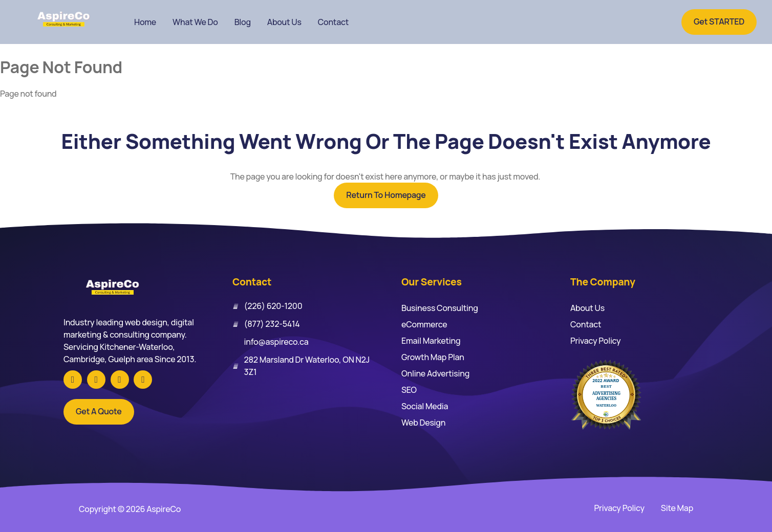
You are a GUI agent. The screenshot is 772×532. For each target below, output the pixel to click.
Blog (243, 22)
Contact (333, 22)
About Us (284, 22)
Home (145, 22)
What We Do (195, 22)
